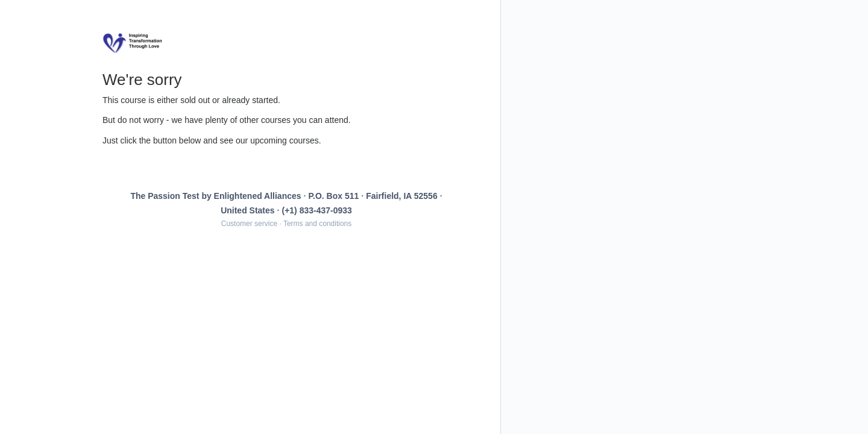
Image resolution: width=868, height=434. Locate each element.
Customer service (249, 224)
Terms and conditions (317, 224)
